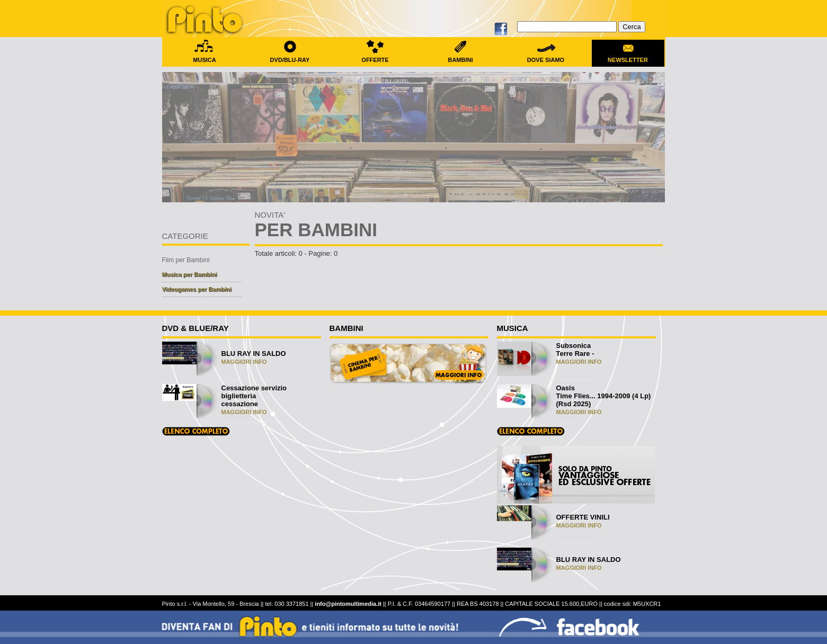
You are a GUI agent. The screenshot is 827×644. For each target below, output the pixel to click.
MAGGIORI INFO (244, 362)
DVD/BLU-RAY (290, 57)
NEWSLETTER (628, 57)
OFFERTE (375, 57)
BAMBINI (461, 57)
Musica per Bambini (190, 274)
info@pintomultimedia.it (348, 604)
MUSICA (205, 57)
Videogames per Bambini (197, 289)
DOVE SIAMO (546, 57)
